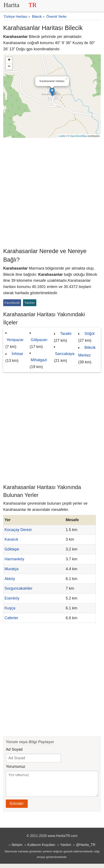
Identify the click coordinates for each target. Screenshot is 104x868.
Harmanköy (14, 559)
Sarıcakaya (65, 354)
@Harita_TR (86, 849)
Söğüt (89, 334)
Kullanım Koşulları (41, 849)
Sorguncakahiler (18, 588)
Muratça (11, 569)
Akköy (10, 579)
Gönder (17, 808)
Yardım (66, 849)
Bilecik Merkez (87, 351)
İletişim (17, 849)
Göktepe (12, 549)
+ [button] (9, 60)
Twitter (30, 303)
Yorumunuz (15, 767)
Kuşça (10, 608)
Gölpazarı (39, 340)
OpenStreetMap (78, 136)
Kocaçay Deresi (18, 530)
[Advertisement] (52, 192)
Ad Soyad (14, 749)
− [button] (9, 67)
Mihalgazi (39, 360)
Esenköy (12, 598)
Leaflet (62, 136)
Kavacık (11, 539)
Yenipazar (15, 340)
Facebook (12, 303)
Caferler (11, 618)
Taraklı (66, 334)
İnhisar (17, 354)
